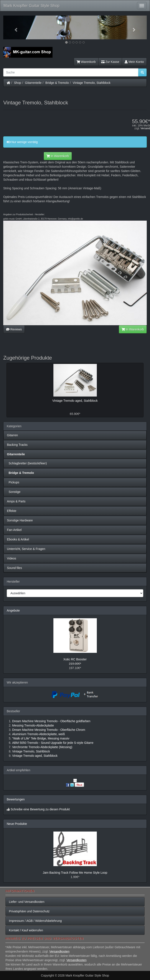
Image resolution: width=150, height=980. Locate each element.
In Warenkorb (58, 156)
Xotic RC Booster (75, 659)
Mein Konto (134, 62)
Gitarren (12, 435)
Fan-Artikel (14, 530)
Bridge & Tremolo (57, 83)
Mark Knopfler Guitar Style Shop (31, 6)
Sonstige (14, 492)
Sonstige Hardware (20, 520)
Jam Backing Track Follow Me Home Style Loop (75, 873)
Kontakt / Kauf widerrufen (26, 930)
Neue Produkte (17, 824)
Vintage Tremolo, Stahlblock (92, 83)
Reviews (14, 329)
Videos (12, 558)
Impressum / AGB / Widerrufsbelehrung (35, 921)
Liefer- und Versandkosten (27, 902)
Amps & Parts (16, 501)
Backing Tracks (17, 445)
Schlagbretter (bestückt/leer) (27, 463)
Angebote (13, 610)
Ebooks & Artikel (18, 539)
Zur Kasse (110, 62)
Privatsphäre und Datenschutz (29, 911)
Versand (145, 128)
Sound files (14, 568)
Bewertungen (16, 799)
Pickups (13, 482)
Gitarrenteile (33, 83)
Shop (18, 83)
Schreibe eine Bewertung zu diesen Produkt (40, 809)
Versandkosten (59, 951)
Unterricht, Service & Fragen (26, 549)
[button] (14, 27)
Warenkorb (86, 62)
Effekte (12, 511)
